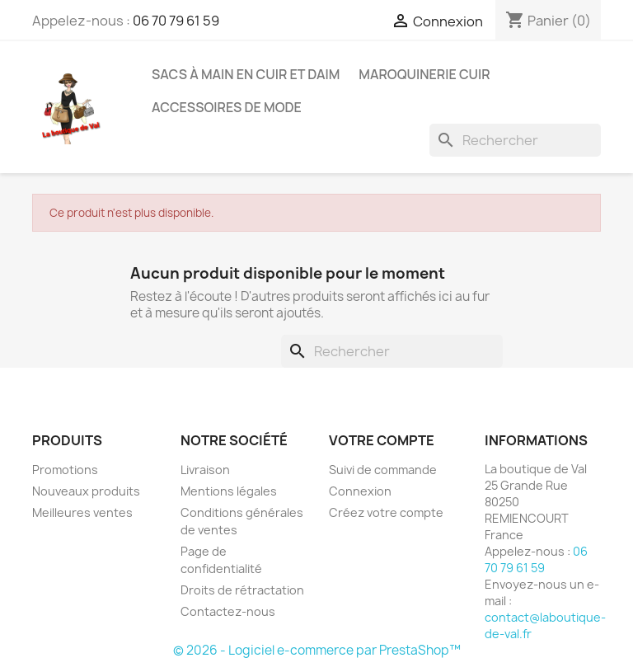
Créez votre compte (386, 512)
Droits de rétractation (242, 590)
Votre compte (382, 440)
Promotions (65, 470)
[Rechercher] (515, 140)
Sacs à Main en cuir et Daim (246, 74)
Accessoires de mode (227, 107)
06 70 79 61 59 (176, 21)
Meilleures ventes (82, 512)
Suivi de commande (383, 470)
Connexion (360, 491)
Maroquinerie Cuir (424, 74)
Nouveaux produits (86, 491)
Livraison (205, 470)
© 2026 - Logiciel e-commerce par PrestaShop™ (317, 650)
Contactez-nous (228, 611)
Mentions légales (229, 491)
